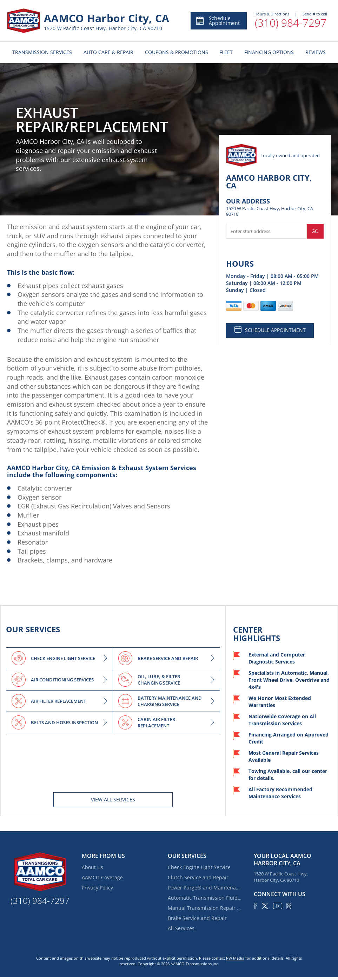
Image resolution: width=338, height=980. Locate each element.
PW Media (235, 958)
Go (315, 231)
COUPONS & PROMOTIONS (177, 52)
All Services (181, 928)
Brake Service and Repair (197, 918)
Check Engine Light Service (199, 867)
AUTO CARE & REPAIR (108, 52)
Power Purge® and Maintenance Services (205, 888)
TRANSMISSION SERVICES (42, 52)
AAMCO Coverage (102, 877)
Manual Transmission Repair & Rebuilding (205, 908)
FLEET (226, 52)
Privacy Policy (97, 888)
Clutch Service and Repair (198, 877)
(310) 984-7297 (291, 23)
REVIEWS (316, 52)
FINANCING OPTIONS (269, 52)
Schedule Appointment (217, 21)
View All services (113, 799)
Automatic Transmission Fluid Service (205, 898)
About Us (92, 867)
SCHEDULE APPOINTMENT (270, 329)
